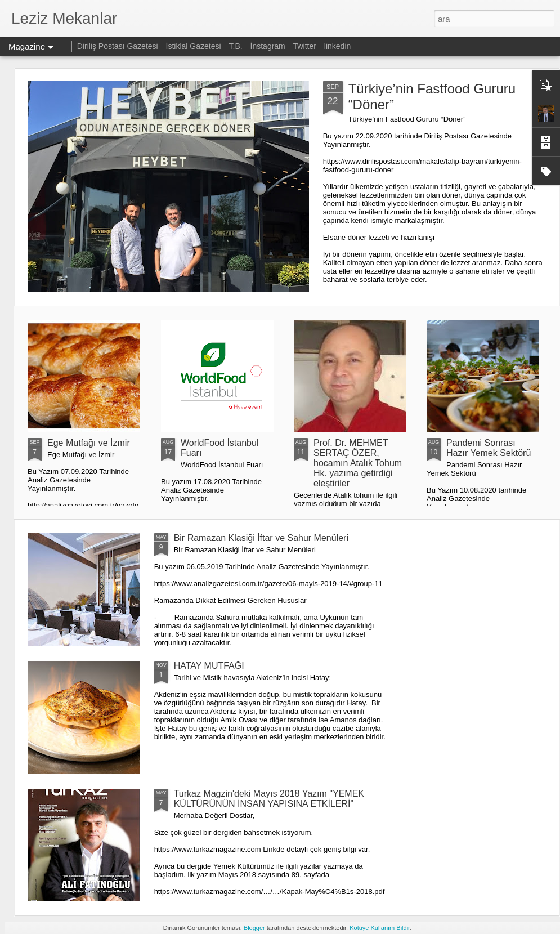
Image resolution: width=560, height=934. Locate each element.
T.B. (237, 46)
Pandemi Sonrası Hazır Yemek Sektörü (489, 448)
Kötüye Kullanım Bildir (380, 928)
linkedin (337, 46)
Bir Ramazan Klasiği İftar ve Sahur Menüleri (261, 538)
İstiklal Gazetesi (195, 46)
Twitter (305, 46)
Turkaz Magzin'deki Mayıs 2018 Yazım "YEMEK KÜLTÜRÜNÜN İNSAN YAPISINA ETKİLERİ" (269, 799)
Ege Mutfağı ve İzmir (89, 443)
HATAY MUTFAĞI (209, 666)
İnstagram (269, 46)
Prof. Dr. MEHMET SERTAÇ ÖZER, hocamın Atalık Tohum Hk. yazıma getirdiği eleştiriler (358, 463)
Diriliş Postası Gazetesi (118, 46)
